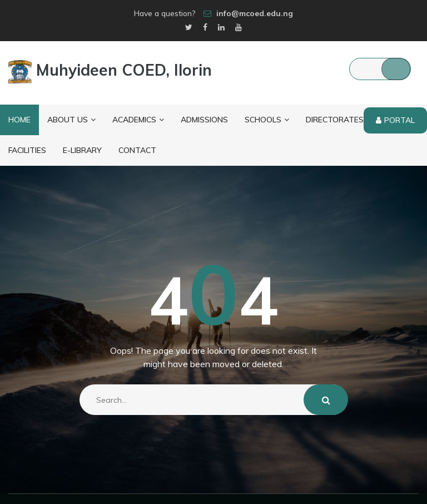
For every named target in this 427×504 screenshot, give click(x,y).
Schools (267, 120)
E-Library (82, 150)
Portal (395, 120)
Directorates (339, 120)
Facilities (27, 150)
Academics (138, 120)
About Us (71, 120)
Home (19, 120)
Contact (137, 150)
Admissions (204, 120)
